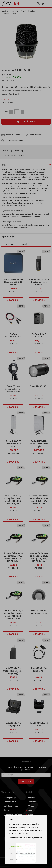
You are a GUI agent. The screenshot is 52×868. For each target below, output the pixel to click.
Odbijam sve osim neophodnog (23, 854)
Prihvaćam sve (16, 847)
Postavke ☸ (13, 860)
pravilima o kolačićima (18, 841)
